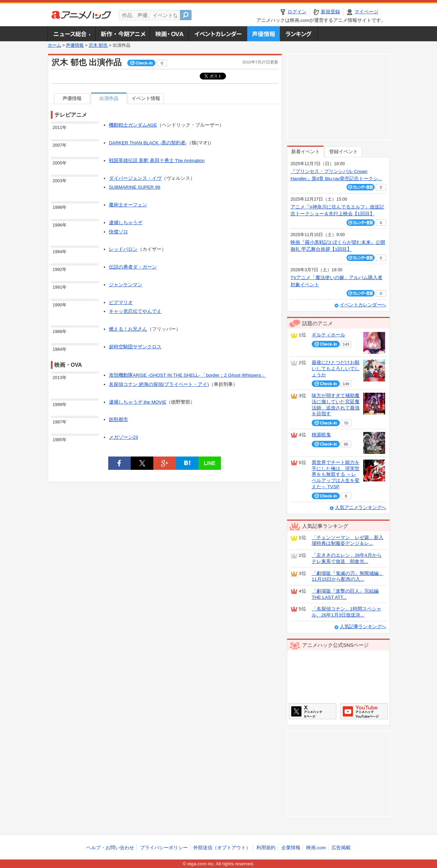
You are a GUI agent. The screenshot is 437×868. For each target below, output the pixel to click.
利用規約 (266, 848)
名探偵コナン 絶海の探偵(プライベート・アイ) (159, 384)
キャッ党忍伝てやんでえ (135, 311)
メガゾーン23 (123, 437)
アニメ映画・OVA (169, 34)
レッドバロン (123, 249)
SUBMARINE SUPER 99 (135, 187)
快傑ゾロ (118, 232)
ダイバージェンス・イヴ (135, 178)
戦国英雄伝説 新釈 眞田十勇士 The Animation (157, 161)
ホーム (54, 45)
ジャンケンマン (126, 285)
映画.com (316, 848)
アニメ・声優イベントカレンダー (218, 34)
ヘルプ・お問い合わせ (110, 848)
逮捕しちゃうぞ (126, 223)
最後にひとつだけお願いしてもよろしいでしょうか (336, 368)
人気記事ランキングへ (363, 627)
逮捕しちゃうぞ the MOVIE (138, 402)
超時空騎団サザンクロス (135, 347)
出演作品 (109, 98)
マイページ (366, 12)
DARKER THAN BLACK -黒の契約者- (148, 143)
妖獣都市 (118, 419)
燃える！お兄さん (128, 329)
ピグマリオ (121, 302)
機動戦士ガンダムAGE (133, 125)
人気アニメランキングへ (361, 508)
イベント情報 (146, 98)
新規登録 (330, 12)
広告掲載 (341, 848)
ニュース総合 (72, 34)
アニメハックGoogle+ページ (364, 711)
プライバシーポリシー (164, 848)
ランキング (299, 34)
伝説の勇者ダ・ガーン (133, 267)
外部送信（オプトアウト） (222, 848)
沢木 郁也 (98, 45)
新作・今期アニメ (123, 34)
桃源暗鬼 (321, 435)
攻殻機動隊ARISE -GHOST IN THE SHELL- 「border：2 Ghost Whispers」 (187, 375)
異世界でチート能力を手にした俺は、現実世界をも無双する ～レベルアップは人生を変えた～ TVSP (336, 475)
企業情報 (291, 848)
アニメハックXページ (313, 711)
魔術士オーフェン (128, 205)
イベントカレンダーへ (363, 305)
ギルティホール (328, 335)
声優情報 (264, 34)
